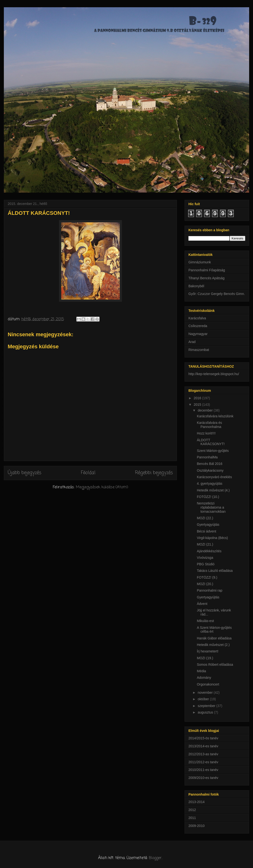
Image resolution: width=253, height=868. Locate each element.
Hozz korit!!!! (206, 433)
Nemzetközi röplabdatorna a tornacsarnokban (211, 507)
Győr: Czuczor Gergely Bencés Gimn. (217, 294)
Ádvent (202, 604)
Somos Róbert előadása (215, 665)
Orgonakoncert (208, 684)
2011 (192, 818)
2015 (198, 405)
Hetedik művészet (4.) (213, 490)
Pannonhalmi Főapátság (207, 270)
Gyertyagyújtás (208, 525)
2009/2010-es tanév (203, 778)
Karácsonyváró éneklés (214, 477)
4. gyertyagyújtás (210, 483)
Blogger (155, 858)
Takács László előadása (215, 571)
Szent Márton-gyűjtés (213, 451)
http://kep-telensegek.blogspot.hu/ (214, 374)
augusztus (206, 712)
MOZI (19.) (205, 658)
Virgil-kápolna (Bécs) (212, 538)
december (206, 410)
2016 (198, 398)
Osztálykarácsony (210, 470)
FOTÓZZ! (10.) (208, 497)
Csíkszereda (198, 326)
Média (201, 671)
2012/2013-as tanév (203, 754)
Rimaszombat (199, 350)
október (204, 699)
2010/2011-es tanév (203, 770)
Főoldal (88, 473)
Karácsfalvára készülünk (215, 416)
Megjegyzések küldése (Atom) (102, 487)
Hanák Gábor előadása (214, 638)
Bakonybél (196, 286)
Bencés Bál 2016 (210, 464)
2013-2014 (196, 802)
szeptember (207, 706)
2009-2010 (196, 826)
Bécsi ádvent (206, 531)
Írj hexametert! (208, 651)
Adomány (204, 678)
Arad (192, 342)
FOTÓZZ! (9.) (207, 577)
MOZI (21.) (205, 544)
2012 (192, 810)
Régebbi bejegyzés (154, 473)
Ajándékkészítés (209, 551)
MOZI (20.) (205, 584)
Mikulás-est (205, 621)
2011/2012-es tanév (203, 762)
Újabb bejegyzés (25, 473)
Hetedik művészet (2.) (213, 645)
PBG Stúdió (206, 564)
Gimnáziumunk (200, 262)
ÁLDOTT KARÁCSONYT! (211, 442)
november (206, 693)
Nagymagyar (198, 334)
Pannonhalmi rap (210, 590)
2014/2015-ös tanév (203, 738)
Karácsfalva (197, 318)
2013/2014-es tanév (203, 746)
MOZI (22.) (205, 518)
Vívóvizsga (205, 558)
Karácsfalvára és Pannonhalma (209, 425)
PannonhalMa (207, 457)
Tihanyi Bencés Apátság (206, 278)
